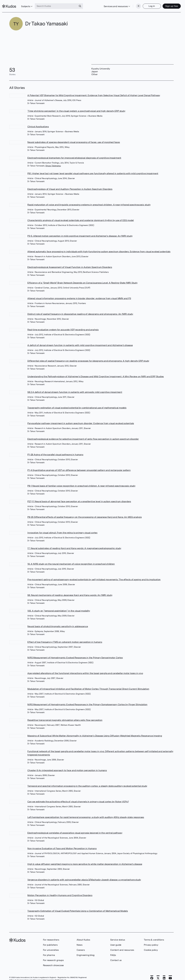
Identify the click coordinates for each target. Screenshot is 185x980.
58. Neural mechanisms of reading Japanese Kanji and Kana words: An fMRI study (70, 591)
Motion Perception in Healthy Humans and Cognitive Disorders (60, 891)
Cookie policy (151, 946)
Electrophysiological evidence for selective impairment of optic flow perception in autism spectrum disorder (83, 435)
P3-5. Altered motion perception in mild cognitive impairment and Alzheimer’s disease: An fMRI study (80, 232)
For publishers (50, 940)
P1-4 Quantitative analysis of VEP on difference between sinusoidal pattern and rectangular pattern (79, 466)
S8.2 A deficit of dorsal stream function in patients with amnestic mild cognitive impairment (75, 388)
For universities (51, 946)
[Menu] (131, 4)
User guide (116, 940)
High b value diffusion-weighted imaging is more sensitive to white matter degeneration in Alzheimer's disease (85, 860)
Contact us (116, 956)
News (80, 940)
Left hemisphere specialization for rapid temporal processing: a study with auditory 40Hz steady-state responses (86, 813)
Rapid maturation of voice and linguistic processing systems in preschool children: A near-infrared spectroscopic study (89, 200)
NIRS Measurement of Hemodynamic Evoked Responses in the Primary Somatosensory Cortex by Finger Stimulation (87, 700)
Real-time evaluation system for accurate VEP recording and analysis (63, 325)
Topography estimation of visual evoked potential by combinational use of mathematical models (77, 403)
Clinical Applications (38, 122)
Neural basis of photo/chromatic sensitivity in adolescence (58, 622)
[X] (158, 974)
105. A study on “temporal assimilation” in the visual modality (59, 606)
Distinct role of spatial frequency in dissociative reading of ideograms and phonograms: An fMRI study (80, 310)
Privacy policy (151, 940)
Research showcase (53, 961)
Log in (145, 4)
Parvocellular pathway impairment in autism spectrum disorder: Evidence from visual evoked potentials (81, 419)
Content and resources (122, 946)
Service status (118, 935)
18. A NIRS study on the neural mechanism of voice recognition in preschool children (71, 560)
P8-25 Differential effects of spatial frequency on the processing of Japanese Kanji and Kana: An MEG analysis (84, 513)
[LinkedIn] (164, 974)
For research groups (53, 956)
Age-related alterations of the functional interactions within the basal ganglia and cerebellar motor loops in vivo (85, 669)
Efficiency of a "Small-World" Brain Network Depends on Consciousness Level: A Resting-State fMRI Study (82, 278)
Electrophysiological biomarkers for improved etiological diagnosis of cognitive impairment (74, 153)
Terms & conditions (154, 935)
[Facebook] (152, 974)
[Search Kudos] (63, 4)
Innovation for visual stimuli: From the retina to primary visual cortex (62, 528)
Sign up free (165, 4)
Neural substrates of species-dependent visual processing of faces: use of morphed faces (74, 138)
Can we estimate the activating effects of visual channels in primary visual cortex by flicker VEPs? (78, 797)
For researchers (51, 935)
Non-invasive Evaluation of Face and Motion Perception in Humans (62, 844)
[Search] (87, 4)
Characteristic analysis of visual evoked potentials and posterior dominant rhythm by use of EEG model (81, 216)
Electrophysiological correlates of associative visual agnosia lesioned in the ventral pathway (75, 828)
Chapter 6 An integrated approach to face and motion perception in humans (67, 766)
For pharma (49, 951)
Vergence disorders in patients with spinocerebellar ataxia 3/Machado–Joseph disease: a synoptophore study (84, 875)
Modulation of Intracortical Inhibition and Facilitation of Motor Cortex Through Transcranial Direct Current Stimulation (88, 684)
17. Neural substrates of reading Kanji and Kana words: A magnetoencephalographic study (74, 544)
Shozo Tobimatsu (53, 161)
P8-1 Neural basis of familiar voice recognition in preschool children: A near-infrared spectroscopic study (81, 481)
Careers (81, 946)
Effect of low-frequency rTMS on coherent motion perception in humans (65, 638)
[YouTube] (170, 974)
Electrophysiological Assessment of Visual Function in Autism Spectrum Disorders (70, 263)
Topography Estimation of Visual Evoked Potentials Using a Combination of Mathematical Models (78, 907)
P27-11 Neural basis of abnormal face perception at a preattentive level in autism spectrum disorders (79, 497)
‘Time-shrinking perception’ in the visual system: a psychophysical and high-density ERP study (76, 107)
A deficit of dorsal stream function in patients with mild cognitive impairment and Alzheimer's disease (80, 341)
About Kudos (83, 935)
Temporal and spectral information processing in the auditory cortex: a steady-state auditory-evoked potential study (87, 782)
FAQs (113, 951)
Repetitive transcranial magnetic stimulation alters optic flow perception (65, 716)
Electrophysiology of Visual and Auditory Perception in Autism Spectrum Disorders (70, 185)
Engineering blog (86, 951)
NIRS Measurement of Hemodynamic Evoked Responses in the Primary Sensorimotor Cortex (75, 653)
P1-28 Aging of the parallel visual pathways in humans (55, 450)
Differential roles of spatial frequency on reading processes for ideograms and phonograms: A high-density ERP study (88, 356)
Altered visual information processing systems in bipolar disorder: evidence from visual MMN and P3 (79, 294)
